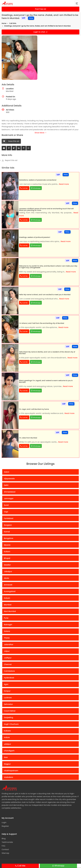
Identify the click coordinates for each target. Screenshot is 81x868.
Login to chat (39, 32)
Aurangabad (10, 591)
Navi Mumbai (10, 611)
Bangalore (9, 538)
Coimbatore (9, 671)
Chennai (8, 664)
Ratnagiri (8, 625)
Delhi (6, 485)
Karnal (7, 532)
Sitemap (5, 853)
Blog (4, 839)
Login (4, 822)
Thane (7, 638)
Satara (7, 631)
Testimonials (7, 842)
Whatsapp (59, 866)
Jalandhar (9, 645)
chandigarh (9, 751)
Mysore (7, 545)
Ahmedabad (10, 492)
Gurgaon (8, 525)
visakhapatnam (11, 771)
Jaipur (7, 651)
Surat (6, 505)
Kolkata (7, 731)
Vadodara (8, 777)
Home (4, 23)
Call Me (21, 866)
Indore (7, 737)
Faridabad (9, 518)
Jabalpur (8, 571)
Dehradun (8, 704)
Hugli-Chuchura (11, 724)
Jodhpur (8, 658)
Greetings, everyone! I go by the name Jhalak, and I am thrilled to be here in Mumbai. (38, 26)
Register (5, 826)
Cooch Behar (10, 711)
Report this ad (9, 160)
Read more (64, 184)
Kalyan (7, 598)
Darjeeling (8, 718)
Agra (6, 684)
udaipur (7, 744)
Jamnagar (9, 498)
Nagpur (7, 764)
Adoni (7, 472)
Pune (6, 618)
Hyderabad (9, 678)
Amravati (8, 585)
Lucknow (8, 698)
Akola (6, 578)
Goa (6, 757)
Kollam (7, 552)
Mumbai (8, 605)
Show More (40, 133)
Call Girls (13, 23)
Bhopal (7, 558)
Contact (5, 849)
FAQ (3, 846)
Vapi (6, 512)
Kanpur (7, 691)
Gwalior (7, 565)
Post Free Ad (40, 9)
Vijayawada (9, 479)
